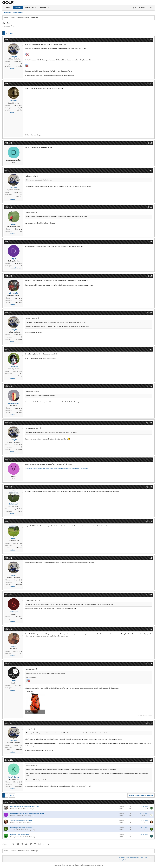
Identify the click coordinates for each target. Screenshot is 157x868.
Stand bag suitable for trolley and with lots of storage (27, 814)
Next (11, 33)
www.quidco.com (16, 268)
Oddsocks (145, 816)
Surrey (20, 376)
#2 (151, 84)
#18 (151, 664)
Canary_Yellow (15, 837)
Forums (18, 8)
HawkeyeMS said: (31, 392)
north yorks (18, 302)
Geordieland (18, 786)
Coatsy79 (7, 26)
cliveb (146, 809)
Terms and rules (124, 858)
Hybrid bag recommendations (20, 835)
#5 (151, 207)
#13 (151, 487)
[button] (35, 8)
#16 (151, 595)
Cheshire (19, 548)
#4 (151, 170)
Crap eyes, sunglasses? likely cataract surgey (24, 807)
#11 (151, 423)
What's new (29, 8)
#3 (151, 143)
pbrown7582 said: (32, 318)
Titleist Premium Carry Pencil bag (21, 821)
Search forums (18, 12)
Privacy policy (134, 858)
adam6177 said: (31, 176)
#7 (151, 276)
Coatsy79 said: (31, 213)
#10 (151, 386)
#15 (151, 558)
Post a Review (27, 823)
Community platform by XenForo (72, 865)
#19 (151, 723)
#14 (151, 521)
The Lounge (30, 809)
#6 (151, 242)
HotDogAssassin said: (33, 428)
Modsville (19, 110)
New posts (7, 12)
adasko (146, 837)
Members (43, 8)
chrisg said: (30, 729)
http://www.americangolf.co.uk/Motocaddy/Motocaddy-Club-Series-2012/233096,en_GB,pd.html (56, 468)
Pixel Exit (100, 865)
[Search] (151, 8)
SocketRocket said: (32, 600)
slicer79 (13, 830)
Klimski (12, 823)
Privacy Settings (123, 860)
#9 (151, 349)
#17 (151, 629)
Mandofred (14, 809)
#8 (151, 313)
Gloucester (19, 412)
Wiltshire (19, 66)
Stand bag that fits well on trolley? (21, 828)
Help (142, 858)
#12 (151, 460)
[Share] (148, 40)
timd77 (12, 816)
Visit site (13, 68)
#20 (151, 760)
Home (8, 8)
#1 (151, 40)
